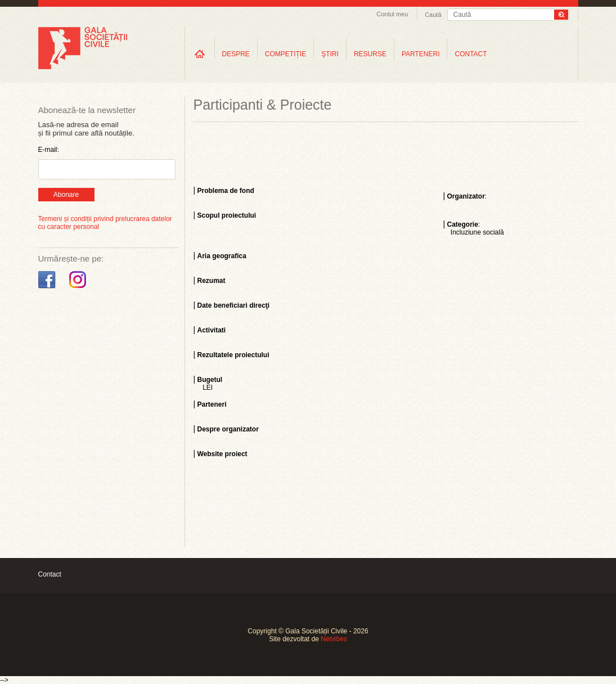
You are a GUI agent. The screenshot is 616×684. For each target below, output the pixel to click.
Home (200, 54)
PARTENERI (421, 54)
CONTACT (471, 54)
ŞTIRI (330, 54)
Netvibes (334, 639)
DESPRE (236, 54)
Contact (50, 574)
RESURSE (370, 54)
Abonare (66, 195)
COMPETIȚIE (285, 54)
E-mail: (49, 150)
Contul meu (392, 14)
